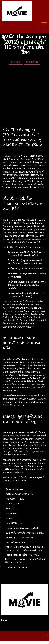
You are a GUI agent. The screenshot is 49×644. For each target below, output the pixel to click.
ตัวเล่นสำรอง (32, 62)
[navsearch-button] (39, 29)
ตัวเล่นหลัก (16, 62)
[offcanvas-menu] (45, 29)
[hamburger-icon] (44, 24)
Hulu (4, 620)
